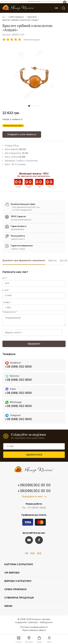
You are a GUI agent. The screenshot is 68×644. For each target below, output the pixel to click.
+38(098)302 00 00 (34, 491)
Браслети (32, 17)
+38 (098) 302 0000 (18, 380)
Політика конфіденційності (34, 627)
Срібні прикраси (16, 17)
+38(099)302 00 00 (34, 485)
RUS (39, 553)
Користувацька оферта (34, 630)
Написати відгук (32, 40)
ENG (32, 553)
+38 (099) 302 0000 (18, 367)
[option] (24, 261)
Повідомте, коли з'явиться (22, 135)
